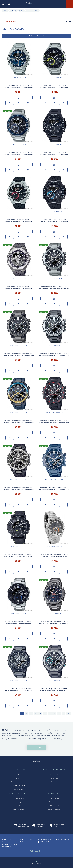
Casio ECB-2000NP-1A (19, 412)
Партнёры (19, 806)
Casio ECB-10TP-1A (19, 278)
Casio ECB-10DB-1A (54, 77)
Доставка (19, 778)
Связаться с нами (54, 774)
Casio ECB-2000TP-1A (19, 479)
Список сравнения (10, 21)
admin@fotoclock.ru (63, 840)
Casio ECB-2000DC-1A (19, 345)
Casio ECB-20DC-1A (54, 613)
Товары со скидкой (19, 809)
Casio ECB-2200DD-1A (54, 680)
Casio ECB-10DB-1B (19, 144)
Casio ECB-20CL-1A (19, 546)
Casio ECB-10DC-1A (54, 144)
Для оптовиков (19, 789)
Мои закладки (54, 806)
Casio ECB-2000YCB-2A (54, 479)
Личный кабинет (54, 798)
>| (69, 714)
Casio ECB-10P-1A (19, 211)
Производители (19, 798)
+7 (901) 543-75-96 (27, 842)
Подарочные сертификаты (19, 802)
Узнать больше (36, 747)
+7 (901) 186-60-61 (27, 840)
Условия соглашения (19, 786)
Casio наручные (17, 11)
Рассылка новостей (54, 809)
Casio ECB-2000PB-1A (54, 412)
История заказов (54, 802)
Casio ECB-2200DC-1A (19, 680)
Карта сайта (54, 782)
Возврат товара (54, 778)
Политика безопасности (19, 782)
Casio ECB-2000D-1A (54, 278)
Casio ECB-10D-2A (19, 77)
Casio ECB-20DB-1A (19, 613)
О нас (19, 774)
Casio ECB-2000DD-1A (54, 345)
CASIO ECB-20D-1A (54, 546)
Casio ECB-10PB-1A (54, 211)
